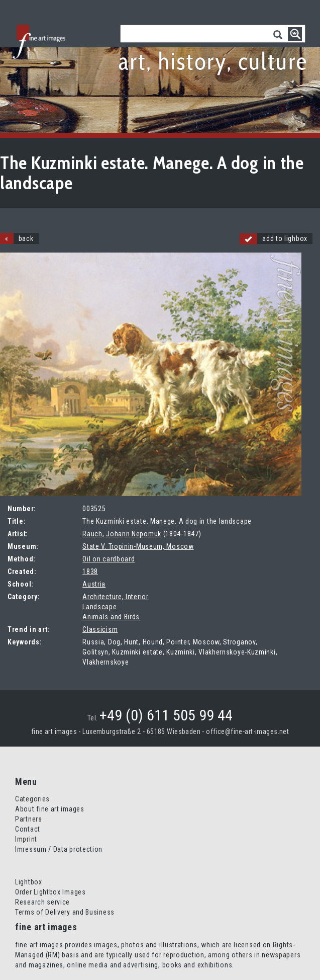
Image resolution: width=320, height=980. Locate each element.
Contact (28, 829)
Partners (29, 819)
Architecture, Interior (115, 597)
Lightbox (29, 882)
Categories (32, 799)
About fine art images (50, 809)
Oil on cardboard (109, 559)
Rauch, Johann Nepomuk (122, 534)
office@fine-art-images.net (247, 731)
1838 (90, 571)
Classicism (100, 629)
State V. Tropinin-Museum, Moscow (138, 546)
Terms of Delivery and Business (65, 912)
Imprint (26, 839)
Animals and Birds (111, 617)
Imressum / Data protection (59, 849)
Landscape (99, 607)
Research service (42, 902)
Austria (94, 584)
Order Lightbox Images (50, 892)
